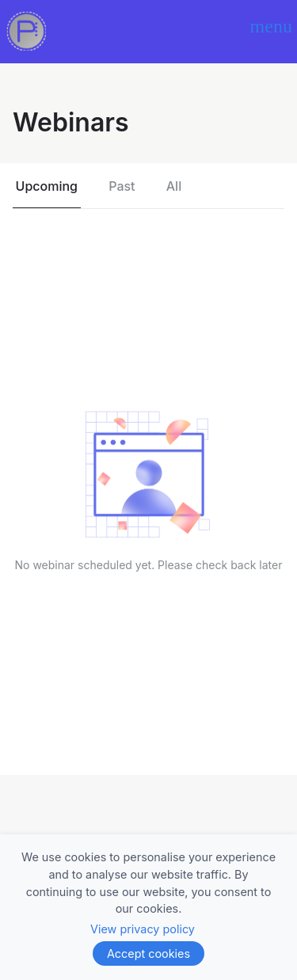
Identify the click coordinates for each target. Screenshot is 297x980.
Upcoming (47, 186)
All (174, 186)
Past (122, 186)
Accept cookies (148, 953)
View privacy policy (143, 929)
